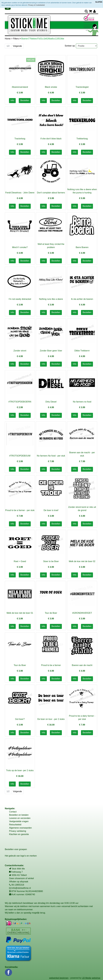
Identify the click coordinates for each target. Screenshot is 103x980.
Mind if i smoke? (20, 247)
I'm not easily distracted (20, 299)
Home (8, 39)
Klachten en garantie (19, 834)
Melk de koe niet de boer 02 (82, 561)
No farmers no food (82, 402)
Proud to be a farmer (51, 665)
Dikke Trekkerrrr (82, 351)
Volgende (17, 46)
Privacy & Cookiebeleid (36, 5)
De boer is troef (51, 510)
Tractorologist (82, 87)
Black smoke (51, 87)
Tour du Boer (20, 665)
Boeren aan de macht (82, 665)
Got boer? (20, 719)
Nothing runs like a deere (51, 299)
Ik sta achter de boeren (82, 299)
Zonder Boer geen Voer (51, 351)
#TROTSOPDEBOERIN (20, 402)
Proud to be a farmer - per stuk (20, 510)
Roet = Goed (20, 561)
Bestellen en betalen (19, 815)
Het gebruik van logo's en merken (21, 856)
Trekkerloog (82, 139)
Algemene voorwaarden (20, 828)
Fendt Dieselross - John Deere (20, 193)
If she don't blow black (51, 139)
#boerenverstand (20, 87)
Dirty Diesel (51, 402)
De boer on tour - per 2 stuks (51, 719)
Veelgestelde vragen (19, 821)
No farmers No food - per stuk (51, 456)
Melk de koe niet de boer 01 (20, 613)
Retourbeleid (15, 825)
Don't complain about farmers (51, 193)
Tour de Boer (51, 613)
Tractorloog (20, 139)
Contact (13, 812)
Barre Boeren (82, 247)
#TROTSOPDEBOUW (20, 456)
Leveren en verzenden (20, 818)
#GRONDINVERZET (82, 613)
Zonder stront (20, 351)
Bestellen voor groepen (16, 849)
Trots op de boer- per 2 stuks (20, 770)
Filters (16, 39)
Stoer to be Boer (51, 561)
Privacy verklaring (18, 831)
